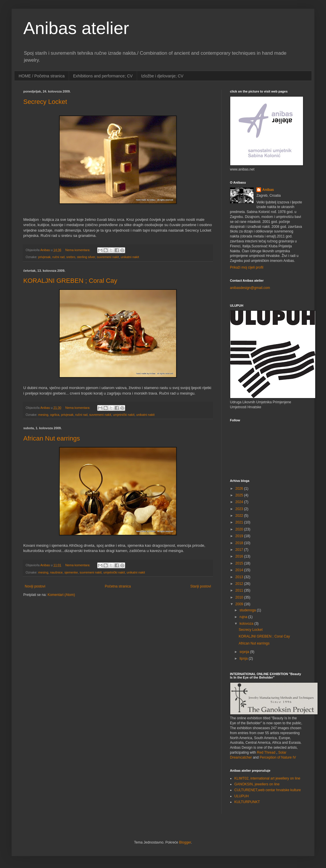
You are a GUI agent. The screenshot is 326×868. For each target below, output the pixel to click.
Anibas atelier (76, 28)
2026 (240, 489)
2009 (240, 604)
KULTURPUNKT (247, 802)
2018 (240, 543)
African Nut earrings (52, 438)
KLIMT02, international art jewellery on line (267, 778)
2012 (240, 584)
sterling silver (86, 257)
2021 (240, 522)
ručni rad (59, 257)
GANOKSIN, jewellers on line (257, 784)
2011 (240, 590)
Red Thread (266, 752)
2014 (240, 570)
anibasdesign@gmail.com (250, 288)
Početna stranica (118, 586)
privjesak (44, 257)
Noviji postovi (35, 586)
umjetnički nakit (124, 415)
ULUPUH (241, 796)
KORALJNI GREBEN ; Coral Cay (70, 281)
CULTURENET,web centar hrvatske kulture (268, 790)
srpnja (245, 652)
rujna (244, 617)
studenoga (248, 610)
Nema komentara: (78, 250)
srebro (71, 257)
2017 (240, 550)
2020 (240, 529)
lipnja (244, 658)
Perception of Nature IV (278, 757)
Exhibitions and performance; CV (103, 76)
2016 (240, 556)
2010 (240, 597)
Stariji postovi (201, 586)
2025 (240, 495)
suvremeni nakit (108, 257)
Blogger (185, 842)
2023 (240, 509)
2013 (240, 577)
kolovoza (247, 624)
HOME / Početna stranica (42, 76)
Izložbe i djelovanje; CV (162, 76)
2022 (240, 516)
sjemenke (71, 572)
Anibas (268, 190)
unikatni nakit (130, 257)
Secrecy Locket (45, 102)
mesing (43, 415)
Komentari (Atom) (61, 595)
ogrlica (55, 415)
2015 (240, 563)
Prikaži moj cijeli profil (247, 267)
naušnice (56, 572)
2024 (240, 502)
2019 (240, 536)
